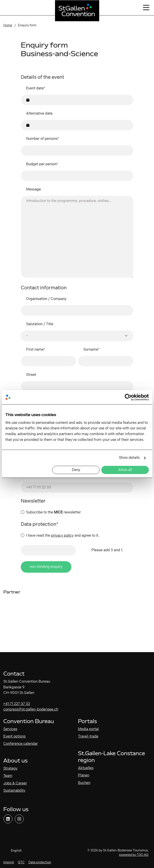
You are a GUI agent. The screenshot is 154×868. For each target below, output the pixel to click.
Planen (84, 775)
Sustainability (14, 791)
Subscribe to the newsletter (53, 512)
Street (31, 375)
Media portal (88, 729)
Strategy (10, 769)
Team (8, 776)
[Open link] (8, 819)
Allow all (125, 470)
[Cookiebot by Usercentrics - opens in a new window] (129, 397)
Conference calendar (21, 744)
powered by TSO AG (134, 855)
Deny (76, 470)
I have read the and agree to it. (63, 536)
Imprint (9, 862)
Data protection (40, 862)
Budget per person (42, 164)
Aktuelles (86, 768)
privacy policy (62, 536)
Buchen (84, 783)
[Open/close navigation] (146, 8)
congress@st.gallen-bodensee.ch (31, 710)
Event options (14, 736)
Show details (129, 458)
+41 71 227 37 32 (17, 704)
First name (36, 350)
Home (8, 25)
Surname (91, 350)
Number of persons (43, 139)
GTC (21, 862)
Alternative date (39, 114)
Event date (36, 88)
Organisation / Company (46, 299)
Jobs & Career (15, 783)
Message (33, 189)
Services (10, 729)
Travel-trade (88, 736)
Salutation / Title (40, 324)
